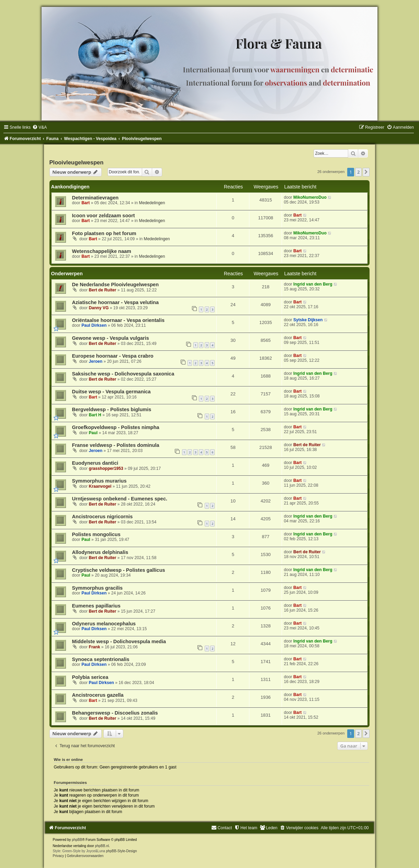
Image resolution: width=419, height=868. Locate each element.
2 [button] (358, 172)
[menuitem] (39, 127)
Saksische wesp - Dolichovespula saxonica (123, 374)
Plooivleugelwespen (77, 162)
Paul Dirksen (94, 325)
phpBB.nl (102, 846)
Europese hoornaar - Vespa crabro (113, 356)
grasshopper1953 (106, 468)
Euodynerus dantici (95, 463)
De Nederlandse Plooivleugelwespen (116, 285)
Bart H (95, 415)
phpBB (77, 840)
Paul (93, 433)
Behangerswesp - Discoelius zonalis (115, 713)
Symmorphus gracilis (98, 588)
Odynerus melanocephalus (104, 624)
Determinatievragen (95, 198)
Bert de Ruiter (103, 290)
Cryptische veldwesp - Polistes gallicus (119, 570)
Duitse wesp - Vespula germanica (111, 392)
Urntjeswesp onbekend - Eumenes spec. (120, 499)
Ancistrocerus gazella (98, 695)
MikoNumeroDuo (310, 197)
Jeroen (96, 361)
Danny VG (99, 308)
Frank (95, 647)
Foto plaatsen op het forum (104, 233)
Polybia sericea (90, 677)
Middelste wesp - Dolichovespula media (119, 641)
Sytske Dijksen (308, 320)
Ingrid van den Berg (313, 284)
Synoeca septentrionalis (101, 659)
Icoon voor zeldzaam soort (104, 216)
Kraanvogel (100, 486)
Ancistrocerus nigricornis (103, 517)
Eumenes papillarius (96, 606)
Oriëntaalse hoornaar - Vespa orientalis (118, 320)
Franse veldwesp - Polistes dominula (116, 445)
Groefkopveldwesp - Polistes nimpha (116, 427)
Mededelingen (152, 203)
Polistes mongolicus (96, 534)
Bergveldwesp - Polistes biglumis (112, 409)
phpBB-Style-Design (122, 851)
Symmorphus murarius (99, 481)
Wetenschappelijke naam (102, 251)
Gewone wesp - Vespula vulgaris (111, 338)
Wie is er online (69, 760)
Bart (86, 203)
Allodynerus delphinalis (100, 552)
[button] (366, 172)
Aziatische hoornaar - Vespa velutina (116, 302)
